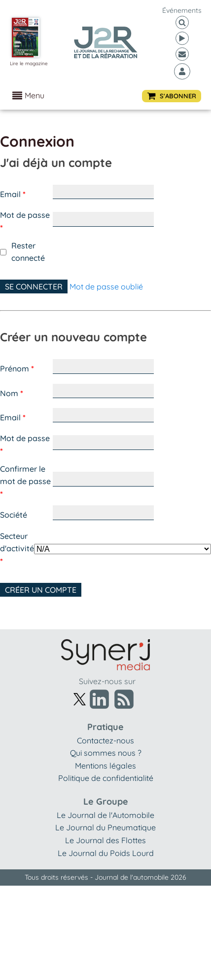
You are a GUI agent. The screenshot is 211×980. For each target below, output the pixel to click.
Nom (12, 393)
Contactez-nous (105, 740)
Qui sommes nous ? (106, 753)
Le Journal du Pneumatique (105, 827)
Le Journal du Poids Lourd (106, 853)
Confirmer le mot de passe (25, 481)
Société (14, 515)
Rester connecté (28, 252)
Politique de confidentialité (106, 778)
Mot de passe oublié (106, 286)
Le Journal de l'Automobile (105, 815)
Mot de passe (25, 221)
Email (13, 194)
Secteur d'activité (17, 549)
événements (182, 10)
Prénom (17, 368)
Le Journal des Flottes (105, 840)
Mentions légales (105, 766)
